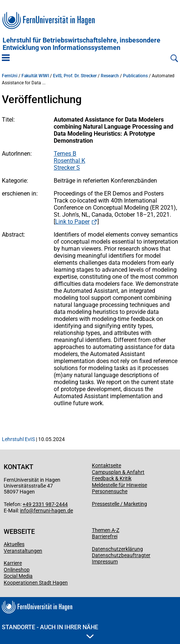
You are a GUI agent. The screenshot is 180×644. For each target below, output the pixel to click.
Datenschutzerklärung (117, 549)
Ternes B (65, 154)
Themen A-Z (106, 530)
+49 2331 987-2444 (45, 504)
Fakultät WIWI (35, 76)
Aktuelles (14, 544)
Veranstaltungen (23, 551)
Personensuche (110, 491)
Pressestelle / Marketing (119, 504)
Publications (135, 76)
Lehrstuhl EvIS (18, 439)
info (24, 511)
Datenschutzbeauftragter (121, 555)
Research (110, 76)
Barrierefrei (105, 536)
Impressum (105, 562)
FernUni (10, 76)
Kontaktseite (106, 465)
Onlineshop (17, 570)
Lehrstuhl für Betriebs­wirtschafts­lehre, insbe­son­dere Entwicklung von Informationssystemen (81, 44)
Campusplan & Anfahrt (118, 472)
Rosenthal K (69, 161)
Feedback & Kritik (112, 478)
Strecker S (67, 168)
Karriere (13, 563)
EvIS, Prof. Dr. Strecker (75, 76)
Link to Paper (72, 222)
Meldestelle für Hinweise (119, 485)
